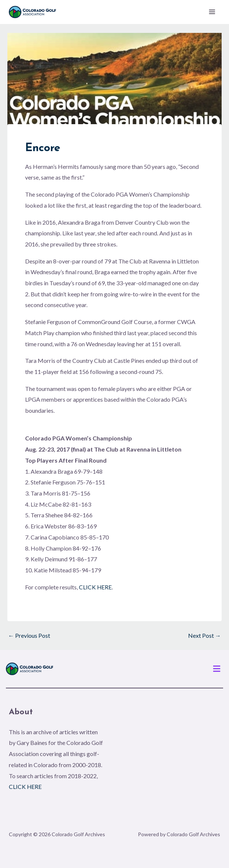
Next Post (204, 636)
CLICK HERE (96, 587)
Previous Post (29, 636)
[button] (217, 669)
